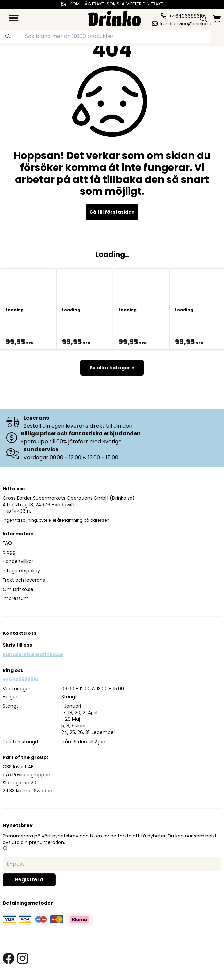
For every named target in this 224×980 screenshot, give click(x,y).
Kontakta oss (19, 633)
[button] (5, 848)
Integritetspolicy (21, 571)
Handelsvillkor (18, 561)
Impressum (16, 598)
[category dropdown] (14, 18)
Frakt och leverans (24, 580)
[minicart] (217, 19)
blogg (9, 552)
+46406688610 (20, 679)
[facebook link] (8, 958)
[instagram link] (23, 958)
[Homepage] (115, 18)
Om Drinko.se (18, 589)
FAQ (7, 543)
